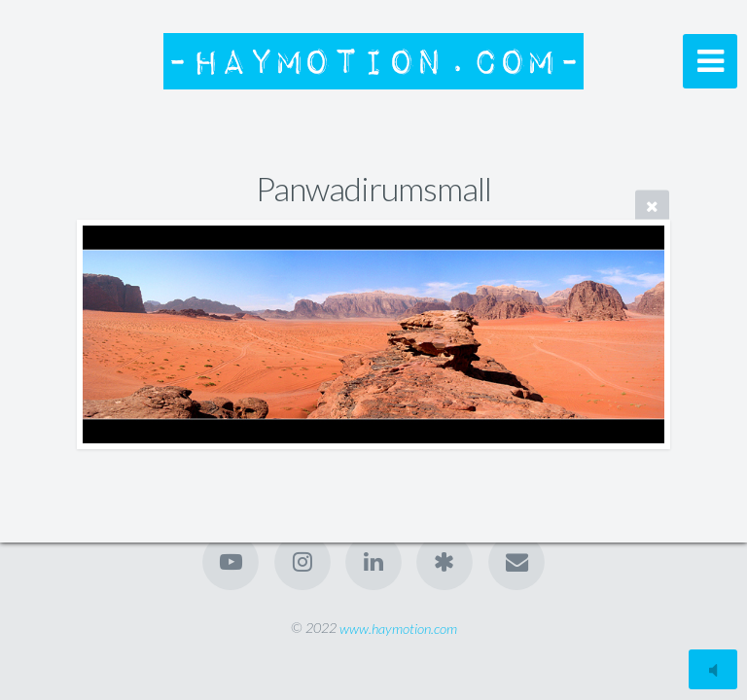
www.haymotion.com (398, 628)
